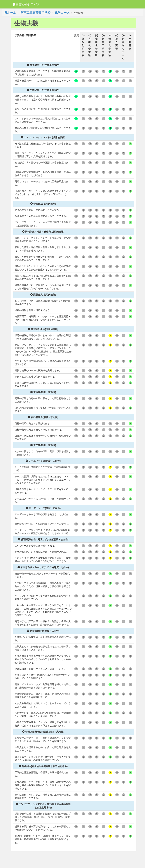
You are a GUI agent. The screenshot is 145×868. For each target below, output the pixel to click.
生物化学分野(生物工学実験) (43, 90)
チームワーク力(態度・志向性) (43, 461)
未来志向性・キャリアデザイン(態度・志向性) (43, 567)
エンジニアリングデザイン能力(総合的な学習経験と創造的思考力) (43, 806)
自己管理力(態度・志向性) (43, 417)
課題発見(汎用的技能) (43, 295)
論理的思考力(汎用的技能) (43, 329)
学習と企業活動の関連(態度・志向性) (43, 732)
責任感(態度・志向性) (43, 445)
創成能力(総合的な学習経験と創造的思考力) (43, 766)
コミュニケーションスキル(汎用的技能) (43, 137)
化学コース (62, 13)
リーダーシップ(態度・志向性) (43, 508)
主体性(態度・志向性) (43, 392)
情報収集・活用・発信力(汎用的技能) (43, 232)
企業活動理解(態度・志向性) (43, 631)
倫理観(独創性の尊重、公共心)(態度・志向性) (43, 539)
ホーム (10, 13)
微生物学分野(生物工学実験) (43, 65)
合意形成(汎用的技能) (43, 204)
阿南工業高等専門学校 (35, 13)
